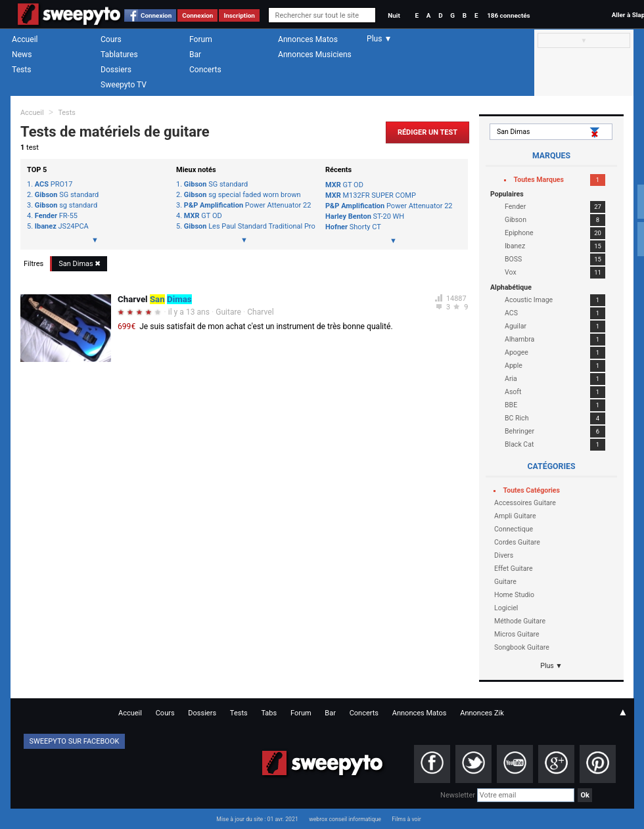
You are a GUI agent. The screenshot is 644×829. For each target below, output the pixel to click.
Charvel (260, 312)
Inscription (239, 15)
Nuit (394, 15)
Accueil (25, 39)
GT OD (203, 216)
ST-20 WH (365, 216)
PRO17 (54, 185)
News (22, 55)
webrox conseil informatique (345, 819)
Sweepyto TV (124, 85)
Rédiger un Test (427, 132)
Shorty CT (353, 227)
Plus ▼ (551, 666)
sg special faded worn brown (242, 195)
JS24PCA (62, 227)
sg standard (66, 206)
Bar (195, 55)
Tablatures (119, 55)
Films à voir (406, 819)
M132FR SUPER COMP (371, 195)
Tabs (269, 713)
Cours (111, 39)
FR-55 (56, 216)
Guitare (228, 312)
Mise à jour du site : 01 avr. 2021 (257, 819)
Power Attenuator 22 (248, 206)
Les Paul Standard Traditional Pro (248, 227)
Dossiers (116, 70)
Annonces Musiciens (315, 55)
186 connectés (508, 15)
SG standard (67, 195)
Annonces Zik (482, 713)
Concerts (205, 70)
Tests (21, 70)
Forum (201, 39)
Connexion (156, 15)
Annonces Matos (308, 39)
